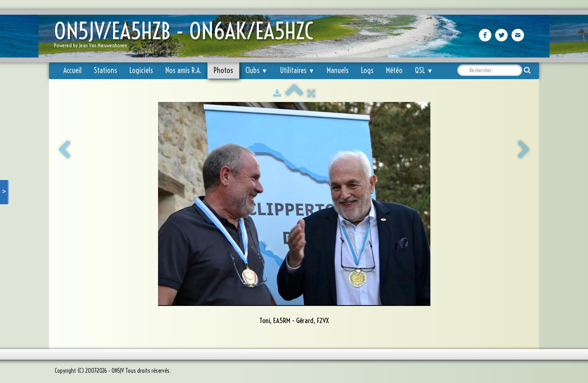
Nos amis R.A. (183, 70)
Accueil (72, 70)
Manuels (338, 70)
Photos (223, 70)
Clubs (256, 70)
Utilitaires (297, 70)
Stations (106, 70)
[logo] (187, 37)
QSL (424, 70)
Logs (367, 70)
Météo (394, 70)
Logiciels (141, 70)
